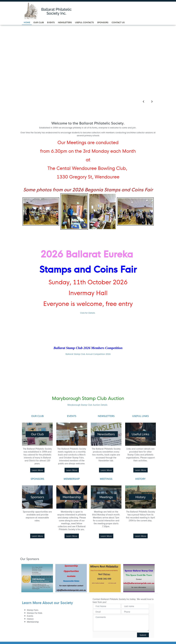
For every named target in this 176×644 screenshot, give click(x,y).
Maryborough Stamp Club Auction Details (87, 315)
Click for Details (88, 223)
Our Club (72, 575)
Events (71, 579)
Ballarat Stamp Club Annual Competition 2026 (88, 264)
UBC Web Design (40, 625)
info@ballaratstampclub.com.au (135, 579)
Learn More (37, 380)
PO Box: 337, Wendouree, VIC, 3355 (131, 574)
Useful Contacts (75, 587)
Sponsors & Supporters (73, 593)
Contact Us (73, 598)
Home (71, 572)
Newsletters (74, 583)
